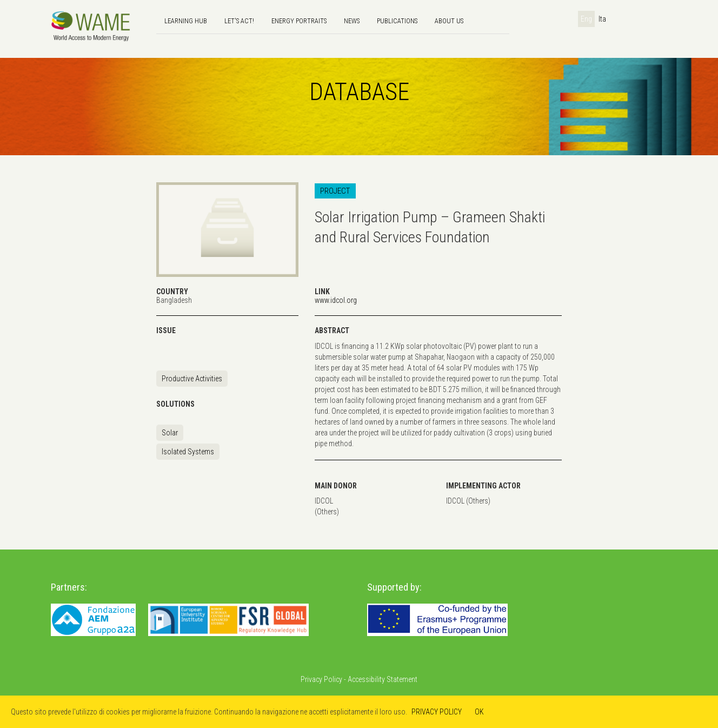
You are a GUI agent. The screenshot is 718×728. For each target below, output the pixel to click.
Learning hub (186, 21)
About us (449, 21)
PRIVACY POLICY (437, 712)
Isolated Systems (188, 452)
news (352, 21)
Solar (170, 433)
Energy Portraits (299, 21)
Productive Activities (192, 379)
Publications (397, 21)
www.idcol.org (336, 300)
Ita (602, 19)
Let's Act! (239, 21)
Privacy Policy (321, 679)
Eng (586, 19)
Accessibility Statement (383, 679)
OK (479, 712)
